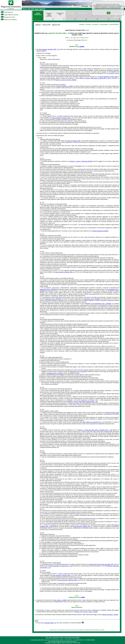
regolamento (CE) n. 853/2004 (53, 299)
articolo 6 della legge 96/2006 (101, 231)
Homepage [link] (85, 6)
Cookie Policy (56, 638)
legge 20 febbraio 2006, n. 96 (75, 141)
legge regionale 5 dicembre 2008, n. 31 (57, 33)
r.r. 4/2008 (82, 597)
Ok (109, 13)
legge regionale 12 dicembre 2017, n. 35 (94, 422)
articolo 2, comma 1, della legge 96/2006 (81, 161)
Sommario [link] (82, 25)
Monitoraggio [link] (71, 13)
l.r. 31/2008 (81, 47)
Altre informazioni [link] (114, 25)
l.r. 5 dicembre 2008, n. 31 (49, 623)
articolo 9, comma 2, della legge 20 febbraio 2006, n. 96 (83, 402)
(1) (109, 49)
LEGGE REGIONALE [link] (38, 14)
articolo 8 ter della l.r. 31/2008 (110, 615)
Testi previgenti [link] (104, 25)
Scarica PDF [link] (46, 25)
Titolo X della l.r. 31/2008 (60, 600)
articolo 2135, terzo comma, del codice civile (102, 564)
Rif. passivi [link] (95, 25)
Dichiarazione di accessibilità (72, 638)
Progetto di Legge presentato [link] (49, 15)
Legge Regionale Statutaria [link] (9, 15)
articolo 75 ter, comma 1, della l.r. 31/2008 (87, 612)
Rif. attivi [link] (89, 25)
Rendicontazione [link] (83, 13)
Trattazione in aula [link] (60, 14)
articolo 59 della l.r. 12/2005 (65, 86)
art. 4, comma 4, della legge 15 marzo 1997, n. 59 (95, 78)
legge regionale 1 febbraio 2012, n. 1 (83, 526)
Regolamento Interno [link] (8, 17)
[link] (11, 9)
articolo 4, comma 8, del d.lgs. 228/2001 (66, 80)
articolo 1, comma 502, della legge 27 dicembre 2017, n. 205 (95, 430)
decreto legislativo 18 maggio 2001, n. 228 (61, 566)
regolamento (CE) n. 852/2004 (48, 289)
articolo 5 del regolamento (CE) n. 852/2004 (99, 304)
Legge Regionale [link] (7, 12)
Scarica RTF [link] (56, 25)
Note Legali (49, 638)
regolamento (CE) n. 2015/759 (78, 372)
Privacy (62, 638)
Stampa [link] (38, 25)
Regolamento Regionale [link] (9, 20)
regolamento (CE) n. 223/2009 (55, 373)
